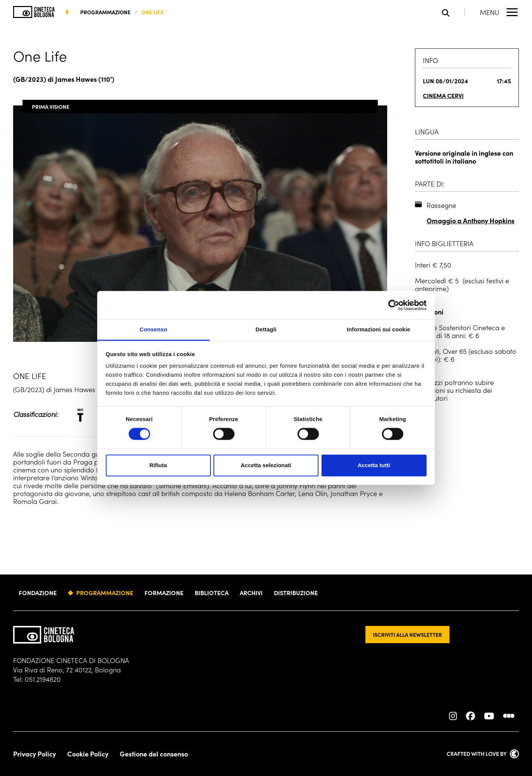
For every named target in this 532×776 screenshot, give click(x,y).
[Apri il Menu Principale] (499, 12)
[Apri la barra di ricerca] (453, 12)
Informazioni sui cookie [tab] (379, 329)
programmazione (105, 12)
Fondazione (38, 593)
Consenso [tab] (153, 329)
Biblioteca (212, 593)
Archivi (251, 593)
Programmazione (105, 593)
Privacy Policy (35, 754)
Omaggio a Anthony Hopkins (470, 220)
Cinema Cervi (443, 95)
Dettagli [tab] (266, 329)
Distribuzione (296, 593)
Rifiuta (158, 465)
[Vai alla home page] (34, 12)
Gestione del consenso (154, 754)
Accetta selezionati (266, 465)
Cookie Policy (88, 754)
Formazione (164, 593)
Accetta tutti (374, 465)
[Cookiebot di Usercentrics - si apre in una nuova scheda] (394, 305)
